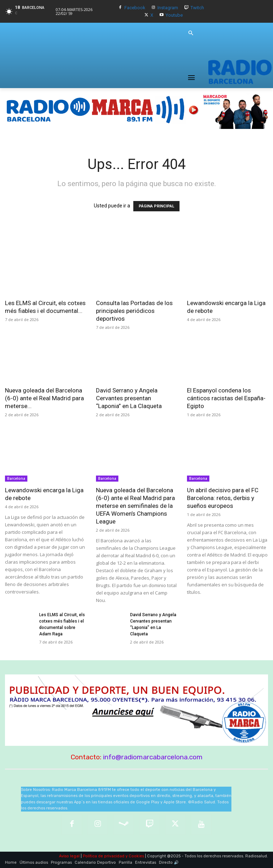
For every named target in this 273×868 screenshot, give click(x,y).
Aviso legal (69, 856)
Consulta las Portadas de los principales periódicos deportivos (134, 311)
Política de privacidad (104, 856)
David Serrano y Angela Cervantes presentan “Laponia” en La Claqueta (129, 398)
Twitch (197, 8)
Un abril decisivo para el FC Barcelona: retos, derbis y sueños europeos (223, 498)
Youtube (174, 15)
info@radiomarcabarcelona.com (153, 757)
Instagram (168, 8)
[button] (191, 33)
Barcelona (16, 478)
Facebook (135, 8)
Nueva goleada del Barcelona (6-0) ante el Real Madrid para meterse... (44, 398)
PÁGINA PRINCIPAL (156, 206)
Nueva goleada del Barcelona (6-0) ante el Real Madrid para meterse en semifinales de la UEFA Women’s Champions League (135, 506)
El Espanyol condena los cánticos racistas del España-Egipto (226, 398)
